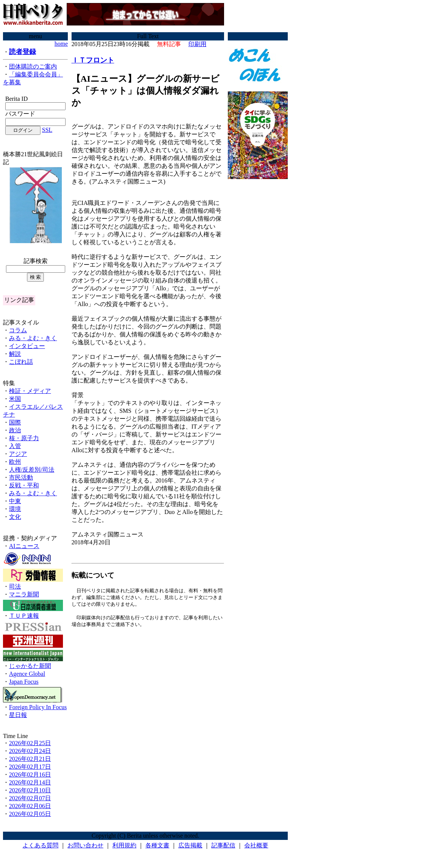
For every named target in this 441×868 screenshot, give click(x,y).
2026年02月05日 (30, 814)
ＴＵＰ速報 (24, 616)
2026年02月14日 (30, 782)
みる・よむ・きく (33, 338)
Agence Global (27, 674)
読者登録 (22, 52)
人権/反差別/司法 (32, 470)
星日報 (18, 715)
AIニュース (24, 546)
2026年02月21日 (30, 759)
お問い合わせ (85, 845)
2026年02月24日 (30, 751)
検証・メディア (30, 391)
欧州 (15, 462)
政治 (15, 430)
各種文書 (157, 845)
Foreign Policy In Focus (38, 707)
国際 (15, 422)
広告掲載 (190, 845)
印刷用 (197, 44)
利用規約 (124, 845)
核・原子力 (24, 438)
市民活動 (21, 477)
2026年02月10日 (30, 790)
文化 (15, 517)
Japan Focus (24, 682)
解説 (15, 354)
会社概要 (256, 845)
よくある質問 (40, 845)
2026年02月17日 (30, 767)
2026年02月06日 (30, 806)
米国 (15, 399)
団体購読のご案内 (33, 66)
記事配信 (223, 845)
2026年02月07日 (30, 798)
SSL (47, 130)
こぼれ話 (21, 362)
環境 (15, 509)
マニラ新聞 (24, 594)
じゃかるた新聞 (30, 666)
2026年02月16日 (30, 775)
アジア (18, 454)
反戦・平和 (24, 485)
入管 (15, 446)
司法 (15, 586)
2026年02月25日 (30, 743)
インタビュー (27, 346)
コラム (18, 330)
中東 (15, 501)
